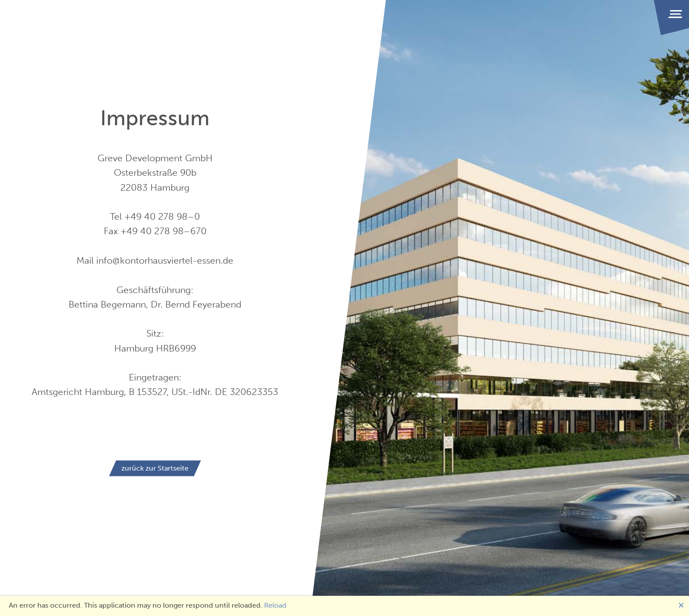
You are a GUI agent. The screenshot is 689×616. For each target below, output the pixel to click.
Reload (275, 605)
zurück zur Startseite (155, 468)
